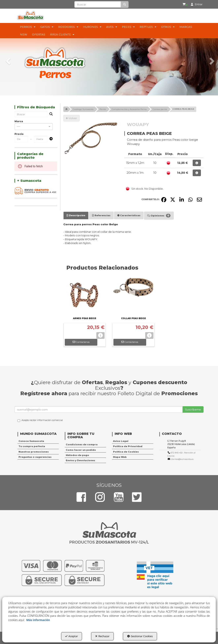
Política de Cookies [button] (126, 452)
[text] (98, 4)
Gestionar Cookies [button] (140, 636)
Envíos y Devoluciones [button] (80, 460)
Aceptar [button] (71, 636)
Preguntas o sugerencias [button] (35, 457)
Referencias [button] (101, 215)
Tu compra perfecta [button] (32, 446)
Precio (19, 134)
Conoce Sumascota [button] (31, 441)
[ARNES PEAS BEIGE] (85, 296)
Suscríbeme (193, 409)
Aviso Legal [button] (121, 441)
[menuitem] (183, 4)
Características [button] (129, 215)
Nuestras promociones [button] (34, 452)
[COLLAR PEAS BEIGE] (133, 296)
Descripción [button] (76, 215)
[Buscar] (125, 5)
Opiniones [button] (159, 216)
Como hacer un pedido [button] (81, 450)
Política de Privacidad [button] (128, 446)
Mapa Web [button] (120, 457)
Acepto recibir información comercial (40, 420)
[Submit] (50, 139)
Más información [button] (38, 620)
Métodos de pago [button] (77, 455)
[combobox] (34, 127)
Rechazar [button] (102, 636)
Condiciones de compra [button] (82, 444)
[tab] (76, 215)
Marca (19, 121)
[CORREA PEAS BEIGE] (91, 138)
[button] (183, 4)
